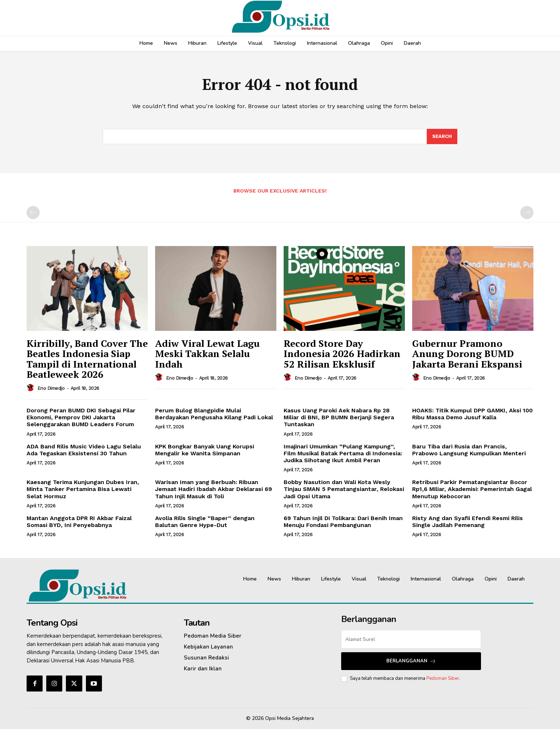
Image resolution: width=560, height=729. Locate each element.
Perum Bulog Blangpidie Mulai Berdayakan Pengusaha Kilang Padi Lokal (214, 414)
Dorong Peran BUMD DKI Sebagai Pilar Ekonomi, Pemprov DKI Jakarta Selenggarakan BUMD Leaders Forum (81, 417)
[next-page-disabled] (527, 213)
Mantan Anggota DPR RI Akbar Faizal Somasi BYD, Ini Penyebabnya (79, 522)
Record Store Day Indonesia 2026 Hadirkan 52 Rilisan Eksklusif (342, 354)
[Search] (442, 136)
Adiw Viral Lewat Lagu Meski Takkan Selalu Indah (207, 354)
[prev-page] (33, 213)
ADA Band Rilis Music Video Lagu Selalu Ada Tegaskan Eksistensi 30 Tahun (84, 450)
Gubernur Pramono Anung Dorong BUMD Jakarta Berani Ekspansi (467, 354)
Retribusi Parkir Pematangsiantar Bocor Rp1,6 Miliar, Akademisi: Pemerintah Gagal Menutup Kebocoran (472, 489)
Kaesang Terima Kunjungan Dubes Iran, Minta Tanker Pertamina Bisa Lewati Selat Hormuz (83, 489)
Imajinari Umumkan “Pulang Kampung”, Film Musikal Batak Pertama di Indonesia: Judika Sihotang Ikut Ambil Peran (343, 453)
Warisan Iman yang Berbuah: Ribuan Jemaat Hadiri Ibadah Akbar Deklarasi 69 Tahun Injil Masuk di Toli (214, 489)
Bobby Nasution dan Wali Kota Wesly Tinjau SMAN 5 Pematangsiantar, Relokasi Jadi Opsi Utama (344, 489)
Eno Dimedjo (51, 388)
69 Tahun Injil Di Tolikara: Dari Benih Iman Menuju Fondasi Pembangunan (343, 522)
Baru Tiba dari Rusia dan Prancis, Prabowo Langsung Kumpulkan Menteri (469, 450)
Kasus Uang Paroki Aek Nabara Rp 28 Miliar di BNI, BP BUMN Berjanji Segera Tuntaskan (339, 417)
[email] (411, 639)
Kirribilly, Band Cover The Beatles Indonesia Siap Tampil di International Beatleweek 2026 (87, 359)
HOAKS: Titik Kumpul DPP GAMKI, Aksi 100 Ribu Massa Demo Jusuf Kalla (472, 414)
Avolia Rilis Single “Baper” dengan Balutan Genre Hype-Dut (205, 522)
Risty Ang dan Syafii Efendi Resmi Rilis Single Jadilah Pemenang (468, 522)
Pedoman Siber (443, 678)
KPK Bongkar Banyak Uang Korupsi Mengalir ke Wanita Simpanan (205, 450)
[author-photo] (31, 388)
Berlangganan (411, 661)
